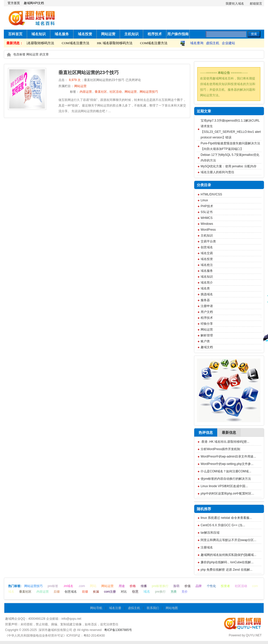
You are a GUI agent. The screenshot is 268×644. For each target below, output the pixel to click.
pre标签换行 (160, 586)
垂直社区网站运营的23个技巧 (89, 73)
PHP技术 (207, 206)
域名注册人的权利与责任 (217, 172)
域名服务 (62, 34)
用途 (122, 586)
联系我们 (153, 608)
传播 (144, 586)
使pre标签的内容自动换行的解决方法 (226, 479)
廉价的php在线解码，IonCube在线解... (227, 562)
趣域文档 (207, 347)
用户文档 (207, 312)
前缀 (85, 592)
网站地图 (172, 608)
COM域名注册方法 (77, 43)
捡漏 (96, 592)
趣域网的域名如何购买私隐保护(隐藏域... (228, 555)
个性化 (211, 586)
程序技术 (155, 34)
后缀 (57, 592)
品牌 (199, 586)
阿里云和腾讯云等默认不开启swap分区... (228, 540)
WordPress (208, 230)
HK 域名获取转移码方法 (37, 43)
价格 (133, 586)
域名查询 (197, 43)
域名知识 (39, 34)
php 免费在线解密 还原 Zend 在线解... (227, 570)
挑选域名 (207, 294)
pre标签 (53, 586)
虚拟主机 (213, 43)
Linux (204, 200)
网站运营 (108, 34)
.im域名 (68, 586)
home (9, 54)
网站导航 (96, 608)
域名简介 (207, 283)
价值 (188, 586)
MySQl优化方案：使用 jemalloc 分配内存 (229, 166)
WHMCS (207, 218)
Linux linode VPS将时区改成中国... (224, 486)
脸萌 (176, 586)
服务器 (205, 300)
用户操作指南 (178, 34)
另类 (174, 592)
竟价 (185, 592)
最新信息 (229, 432)
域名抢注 (207, 265)
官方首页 (14, 3)
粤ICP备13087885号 (118, 630)
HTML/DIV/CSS (211, 194)
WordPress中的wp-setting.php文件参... (227, 464)
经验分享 (207, 324)
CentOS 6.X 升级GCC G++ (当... (223, 525)
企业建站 (228, 43)
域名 (147, 592)
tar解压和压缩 (210, 533)
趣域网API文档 (34, 3)
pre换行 (160, 592)
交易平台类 (208, 241)
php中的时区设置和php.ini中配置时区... (227, 494)
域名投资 (85, 34)
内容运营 (86, 92)
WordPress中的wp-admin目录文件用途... (228, 456)
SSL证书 (207, 212)
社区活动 (116, 92)
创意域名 (207, 247)
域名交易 (207, 253)
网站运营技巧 (149, 92)
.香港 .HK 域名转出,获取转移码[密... (225, 442)
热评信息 (206, 432)
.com (82, 586)
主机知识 (131, 34)
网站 (93, 586)
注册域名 (207, 547)
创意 (135, 592)
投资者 (225, 586)
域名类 (205, 288)
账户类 (205, 341)
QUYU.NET (254, 635)
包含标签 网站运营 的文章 (31, 54)
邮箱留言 (256, 4)
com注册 (110, 592)
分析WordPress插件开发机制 (220, 449)
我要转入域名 (235, 4)
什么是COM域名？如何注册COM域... (226, 471)
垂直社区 (101, 92)
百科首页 (15, 34)
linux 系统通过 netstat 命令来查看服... (226, 518)
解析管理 (207, 335)
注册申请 (207, 306)
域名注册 (115, 608)
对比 (124, 592)
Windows (207, 224)
